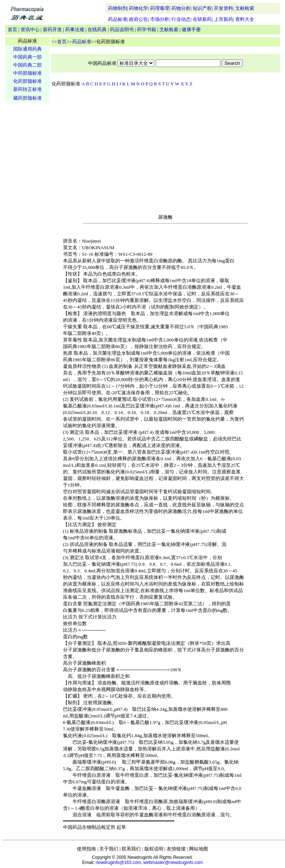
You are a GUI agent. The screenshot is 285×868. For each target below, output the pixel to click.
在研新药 (202, 19)
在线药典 (97, 29)
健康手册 (191, 29)
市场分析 (160, 19)
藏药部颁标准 (27, 98)
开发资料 (223, 8)
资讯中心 (30, 29)
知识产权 (202, 8)
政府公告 (138, 19)
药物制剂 (118, 8)
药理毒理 (160, 8)
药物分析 (181, 8)
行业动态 (181, 19)
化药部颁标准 (27, 81)
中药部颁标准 (27, 73)
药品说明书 (122, 29)
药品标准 (118, 19)
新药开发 (52, 29)
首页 (12, 29)
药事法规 (75, 29)
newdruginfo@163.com (118, 863)
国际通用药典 (27, 49)
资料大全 (245, 19)
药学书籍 (147, 29)
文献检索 (245, 8)
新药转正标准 (27, 89)
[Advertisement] (27, 218)
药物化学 (138, 8)
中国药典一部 (27, 57)
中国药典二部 (27, 65)
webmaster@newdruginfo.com (173, 863)
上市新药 (223, 19)
